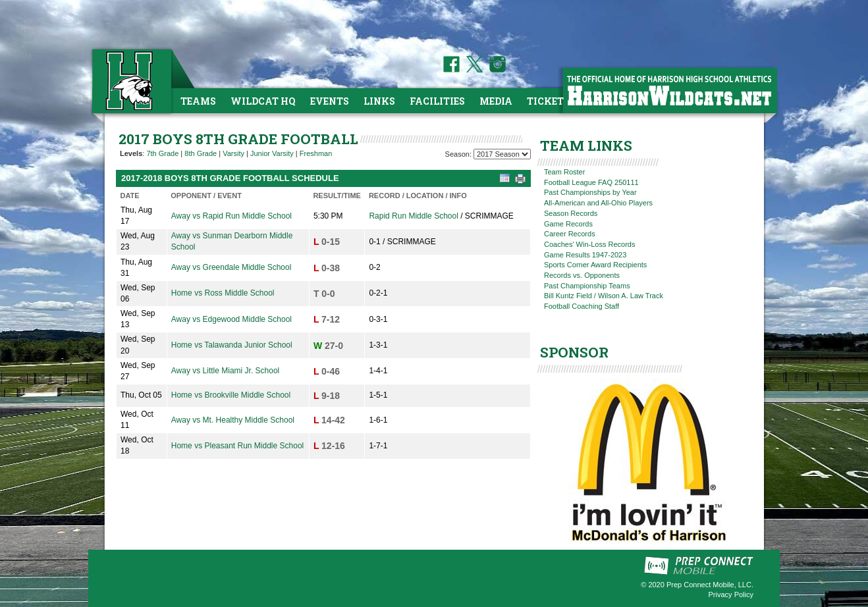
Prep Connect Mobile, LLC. (710, 585)
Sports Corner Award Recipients (595, 265)
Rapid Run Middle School (413, 216)
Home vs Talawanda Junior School (232, 345)
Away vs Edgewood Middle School (231, 319)
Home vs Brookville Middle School (231, 395)
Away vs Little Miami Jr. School (226, 371)
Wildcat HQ (263, 101)
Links (379, 101)
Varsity (233, 153)
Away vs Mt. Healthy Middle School (233, 420)
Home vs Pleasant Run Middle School (237, 446)
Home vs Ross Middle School (223, 293)
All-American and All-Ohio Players (598, 203)
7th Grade (162, 153)
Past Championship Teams (587, 286)
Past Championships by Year (590, 192)
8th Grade (201, 153)
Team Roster (564, 172)
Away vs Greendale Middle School (231, 267)
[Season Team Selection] (502, 154)
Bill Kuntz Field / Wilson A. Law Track (604, 296)
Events (330, 101)
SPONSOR (574, 352)
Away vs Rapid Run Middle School (231, 216)
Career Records (570, 234)
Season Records (571, 213)
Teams (198, 101)
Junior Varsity (272, 153)
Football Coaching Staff (582, 306)
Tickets (548, 101)
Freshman (316, 153)
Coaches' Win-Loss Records (589, 244)
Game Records (568, 224)
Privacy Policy (731, 594)
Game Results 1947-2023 (585, 255)
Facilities (437, 101)
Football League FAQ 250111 (591, 182)
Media (496, 101)
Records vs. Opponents (582, 275)
